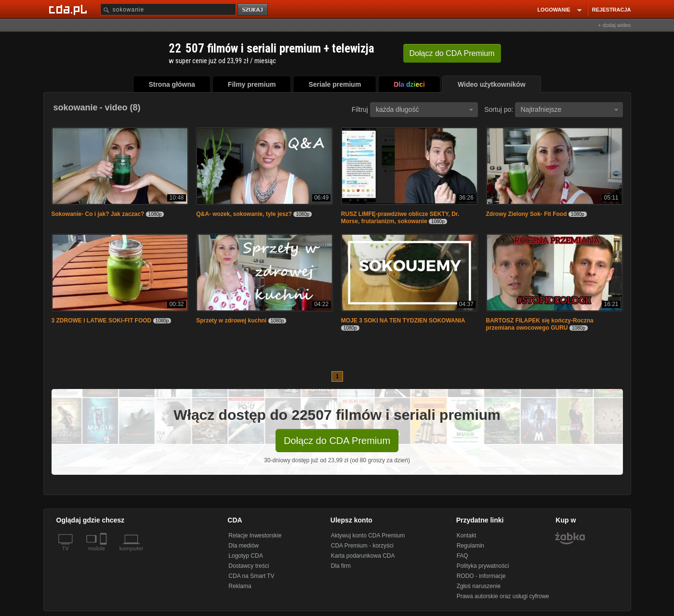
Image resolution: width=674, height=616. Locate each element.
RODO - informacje (481, 576)
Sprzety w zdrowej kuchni (231, 321)
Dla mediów (244, 546)
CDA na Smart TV (251, 576)
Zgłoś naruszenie (479, 586)
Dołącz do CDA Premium (337, 441)
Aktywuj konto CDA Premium (368, 536)
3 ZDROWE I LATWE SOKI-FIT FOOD (102, 321)
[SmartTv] (104, 554)
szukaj (253, 10)
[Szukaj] (168, 9)
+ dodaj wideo (614, 25)
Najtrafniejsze (569, 109)
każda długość (424, 109)
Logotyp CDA (245, 556)
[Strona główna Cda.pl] (69, 9)
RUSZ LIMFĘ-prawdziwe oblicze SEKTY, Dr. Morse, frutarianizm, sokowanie (400, 218)
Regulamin (470, 546)
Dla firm (341, 566)
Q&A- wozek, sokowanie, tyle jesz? (244, 214)
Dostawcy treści (249, 566)
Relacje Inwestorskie (255, 536)
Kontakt (467, 536)
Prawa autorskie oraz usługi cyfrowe (503, 596)
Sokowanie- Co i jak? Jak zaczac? (98, 214)
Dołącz (452, 53)
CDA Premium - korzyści (362, 546)
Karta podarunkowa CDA (363, 556)
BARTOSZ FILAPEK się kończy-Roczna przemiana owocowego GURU (540, 324)
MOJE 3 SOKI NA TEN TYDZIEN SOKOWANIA (403, 321)
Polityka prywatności (483, 566)
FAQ (463, 556)
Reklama (240, 586)
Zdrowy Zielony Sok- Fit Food (527, 214)
